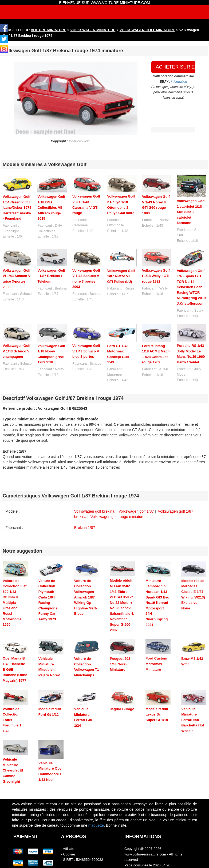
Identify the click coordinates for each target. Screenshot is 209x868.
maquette (96, 806)
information (179, 82)
